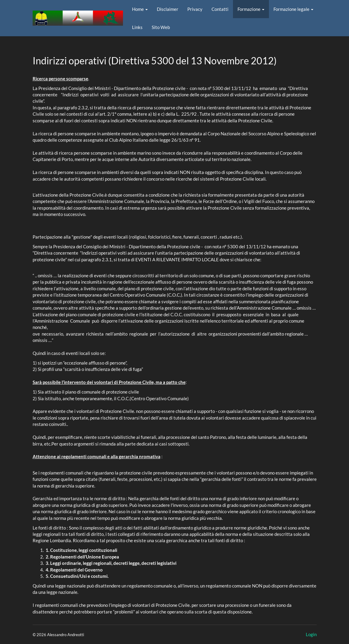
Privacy (195, 9)
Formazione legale (293, 9)
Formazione (251, 9)
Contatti (220, 9)
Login (311, 634)
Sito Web (161, 27)
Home (140, 9)
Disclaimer (168, 9)
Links (137, 27)
